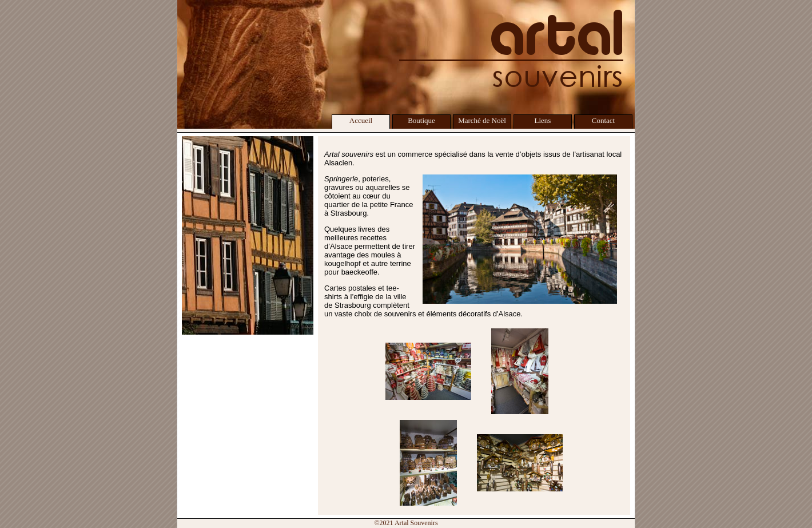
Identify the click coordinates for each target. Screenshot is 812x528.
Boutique (421, 120)
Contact (603, 120)
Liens (543, 120)
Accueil (361, 120)
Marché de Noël (482, 120)
